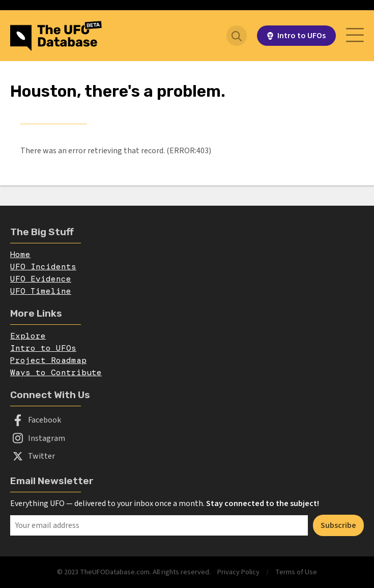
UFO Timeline (41, 291)
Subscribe (338, 525)
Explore (28, 336)
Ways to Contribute (56, 372)
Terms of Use (296, 572)
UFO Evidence (41, 279)
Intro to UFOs (43, 348)
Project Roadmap (48, 360)
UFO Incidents (43, 267)
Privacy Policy (238, 572)
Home (20, 254)
